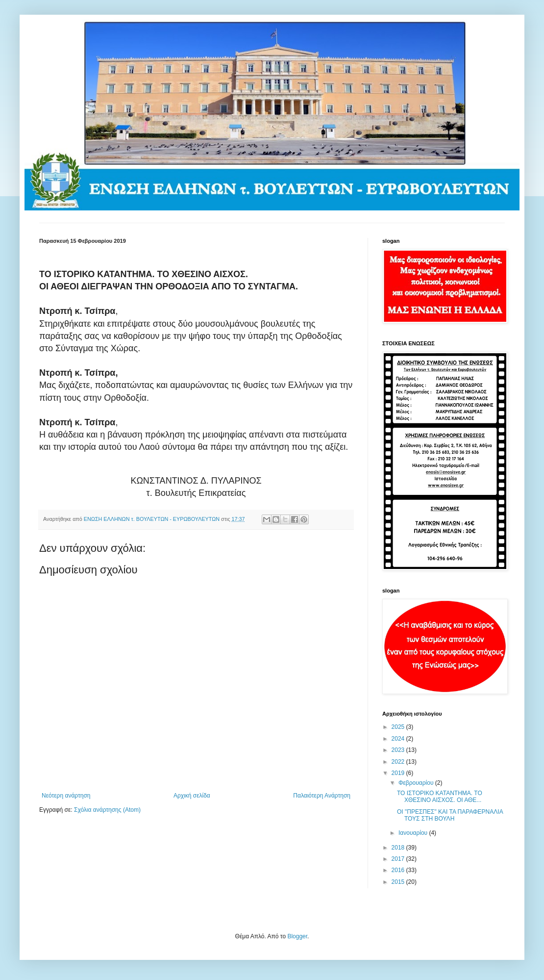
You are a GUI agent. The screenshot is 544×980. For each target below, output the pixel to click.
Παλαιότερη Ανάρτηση (322, 796)
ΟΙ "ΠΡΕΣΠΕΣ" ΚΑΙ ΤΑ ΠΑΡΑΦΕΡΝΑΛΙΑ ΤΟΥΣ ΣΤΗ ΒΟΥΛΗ (450, 815)
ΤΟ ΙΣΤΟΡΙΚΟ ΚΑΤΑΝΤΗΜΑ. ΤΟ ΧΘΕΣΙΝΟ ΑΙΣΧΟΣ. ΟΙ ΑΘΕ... (440, 797)
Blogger (297, 936)
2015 (399, 882)
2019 (399, 773)
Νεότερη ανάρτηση (66, 796)
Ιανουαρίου (414, 833)
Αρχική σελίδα (192, 796)
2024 (399, 739)
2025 (399, 727)
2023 (399, 750)
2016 (399, 870)
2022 (399, 762)
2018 (399, 848)
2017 (399, 859)
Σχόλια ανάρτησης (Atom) (107, 810)
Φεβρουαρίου (417, 783)
